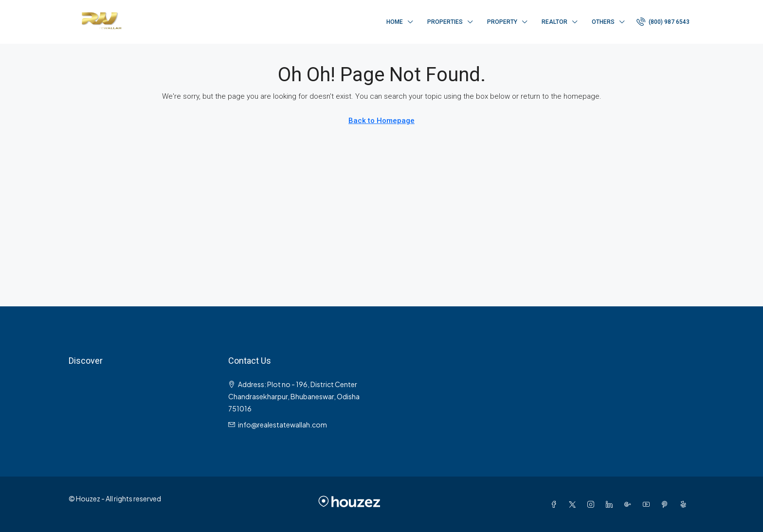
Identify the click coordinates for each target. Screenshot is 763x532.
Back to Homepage (381, 121)
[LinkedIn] (611, 504)
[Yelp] (685, 504)
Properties (445, 22)
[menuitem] (663, 22)
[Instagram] (593, 504)
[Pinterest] (667, 504)
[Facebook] (556, 504)
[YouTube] (648, 504)
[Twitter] (574, 504)
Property (502, 22)
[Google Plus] (630, 504)
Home (395, 22)
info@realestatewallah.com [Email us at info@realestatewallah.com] (282, 425)
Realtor (554, 22)
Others (603, 22)
